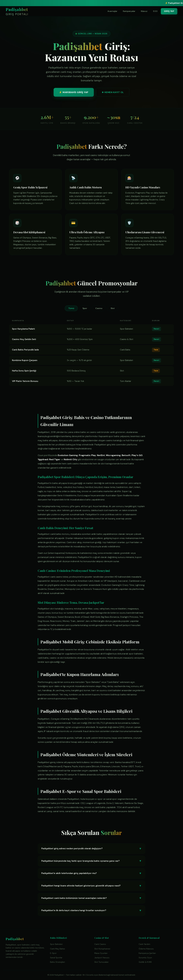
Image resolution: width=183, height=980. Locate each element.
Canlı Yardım (144, 944)
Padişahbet (17, 12)
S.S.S (155, 11)
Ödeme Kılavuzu (146, 949)
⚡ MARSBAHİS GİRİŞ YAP (74, 93)
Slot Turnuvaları (101, 962)
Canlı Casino (100, 944)
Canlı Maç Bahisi (57, 949)
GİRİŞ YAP (169, 11)
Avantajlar (112, 11)
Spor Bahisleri (56, 944)
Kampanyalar (129, 11)
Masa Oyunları (101, 953)
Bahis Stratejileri (57, 962)
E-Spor (53, 953)
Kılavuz (144, 11)
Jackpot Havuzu (102, 958)
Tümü (71, 308)
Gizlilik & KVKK (145, 962)
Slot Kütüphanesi (102, 949)
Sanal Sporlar (56, 958)
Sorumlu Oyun (145, 958)
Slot (113, 308)
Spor (85, 308)
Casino (99, 308)
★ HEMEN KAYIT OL (113, 93)
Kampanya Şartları (147, 953)
